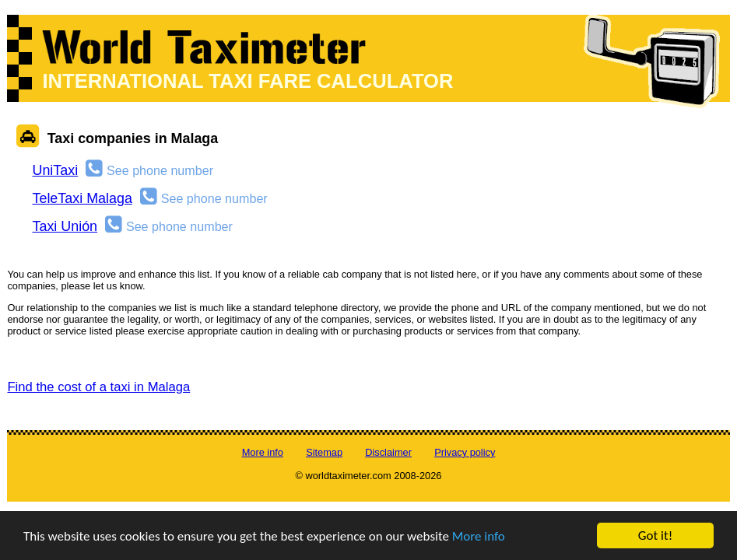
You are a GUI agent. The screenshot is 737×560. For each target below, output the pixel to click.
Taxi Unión (65, 226)
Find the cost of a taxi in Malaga (98, 387)
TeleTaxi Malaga (82, 198)
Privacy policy (465, 452)
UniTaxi (55, 170)
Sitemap (324, 452)
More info (479, 537)
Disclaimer (388, 452)
